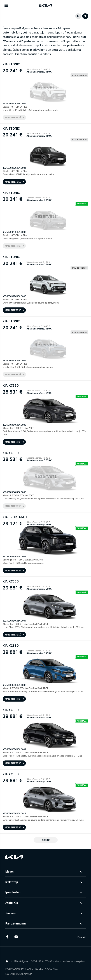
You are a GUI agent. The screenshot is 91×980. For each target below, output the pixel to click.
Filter (85, 16)
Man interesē (13, 117)
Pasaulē (82, 937)
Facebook (7, 937)
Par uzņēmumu (16, 923)
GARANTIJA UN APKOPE (19, 974)
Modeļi (10, 871)
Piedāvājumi (21, 961)
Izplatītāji (12, 882)
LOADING (46, 840)
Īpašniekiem (13, 892)
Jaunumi (11, 913)
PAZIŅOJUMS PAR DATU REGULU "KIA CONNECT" (32, 969)
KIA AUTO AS (7, 961)
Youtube (16, 937)
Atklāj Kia (12, 903)
